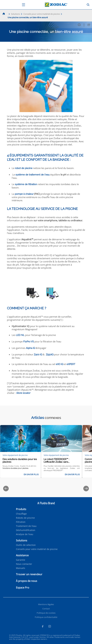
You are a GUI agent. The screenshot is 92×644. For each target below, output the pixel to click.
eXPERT (71, 364)
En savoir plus (31, 475)
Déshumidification (26, 530)
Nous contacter (24, 564)
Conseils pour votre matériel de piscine (42, 14)
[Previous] (6, 489)
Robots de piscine (25, 518)
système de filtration (26, 184)
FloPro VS (29, 342)
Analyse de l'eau (25, 534)
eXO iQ (60, 364)
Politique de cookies (46, 613)
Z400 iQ (38, 355)
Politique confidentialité (46, 617)
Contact (46, 609)
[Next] (86, 489)
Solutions (15, 14)
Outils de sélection (26, 545)
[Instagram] (50, 627)
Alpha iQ (31, 348)
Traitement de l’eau (26, 526)
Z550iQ (50, 355)
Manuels (21, 568)
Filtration (21, 522)
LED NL (20, 335)
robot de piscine (24, 168)
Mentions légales (46, 604)
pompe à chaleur (24, 194)
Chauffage (21, 514)
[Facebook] (43, 627)
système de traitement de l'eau (33, 175)
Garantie (21, 560)
